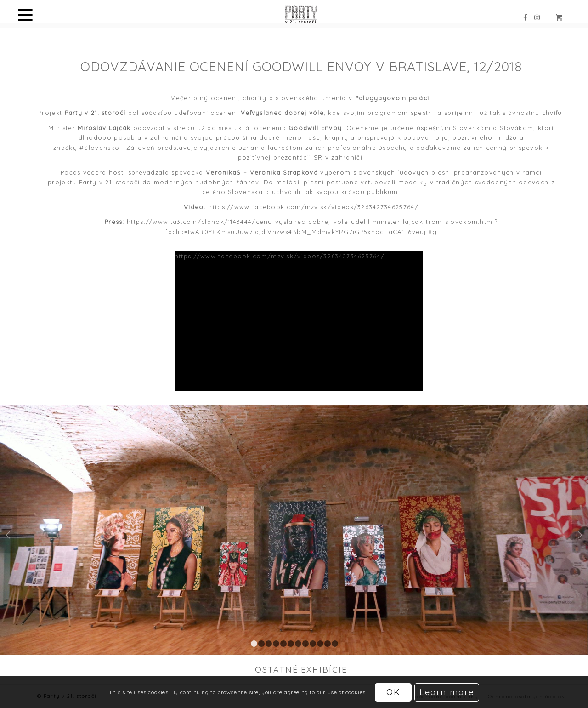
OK (393, 692)
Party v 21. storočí (110, 182)
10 (320, 644)
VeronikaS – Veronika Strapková (262, 172)
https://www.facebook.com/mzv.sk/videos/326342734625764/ (313, 207)
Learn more (447, 692)
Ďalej (580, 530)
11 (328, 644)
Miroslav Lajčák (104, 128)
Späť (8, 530)
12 (335, 644)
